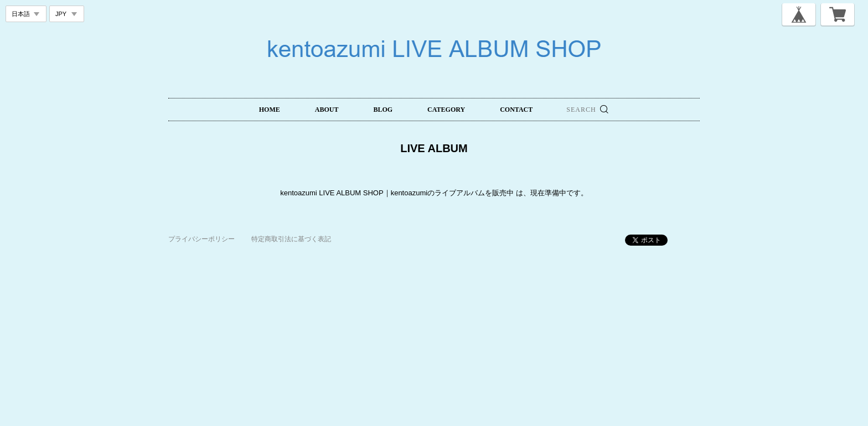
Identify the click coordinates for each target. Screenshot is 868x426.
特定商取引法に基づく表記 (291, 239)
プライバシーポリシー (201, 239)
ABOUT (327, 110)
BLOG (383, 110)
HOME (270, 110)
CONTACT (516, 110)
